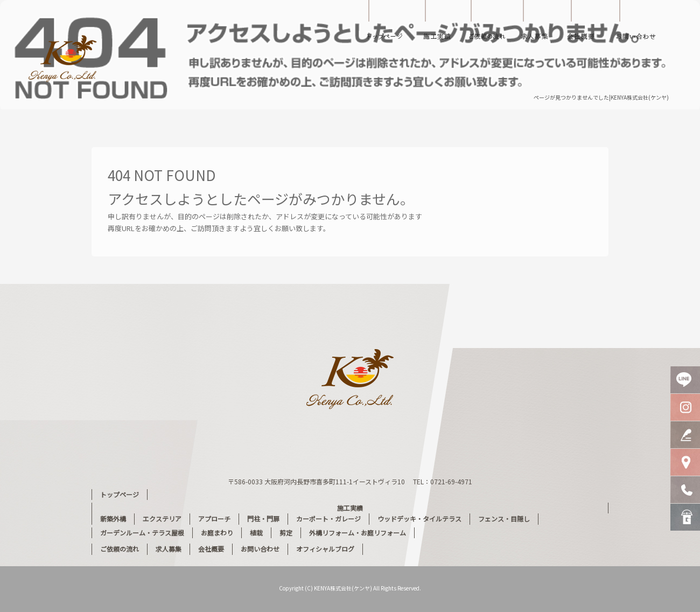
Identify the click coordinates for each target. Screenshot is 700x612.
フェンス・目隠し (504, 519)
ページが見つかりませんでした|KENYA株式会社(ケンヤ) (601, 97)
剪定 (286, 533)
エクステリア (162, 519)
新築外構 (113, 519)
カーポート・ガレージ (328, 519)
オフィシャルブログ (325, 549)
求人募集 (536, 24)
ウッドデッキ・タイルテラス (419, 519)
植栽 (256, 533)
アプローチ (214, 519)
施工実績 (442, 24)
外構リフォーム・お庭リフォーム (358, 533)
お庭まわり (217, 533)
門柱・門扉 (263, 519)
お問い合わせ (643, 24)
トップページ (385, 24)
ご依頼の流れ (490, 24)
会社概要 (587, 24)
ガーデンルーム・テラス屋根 (142, 533)
